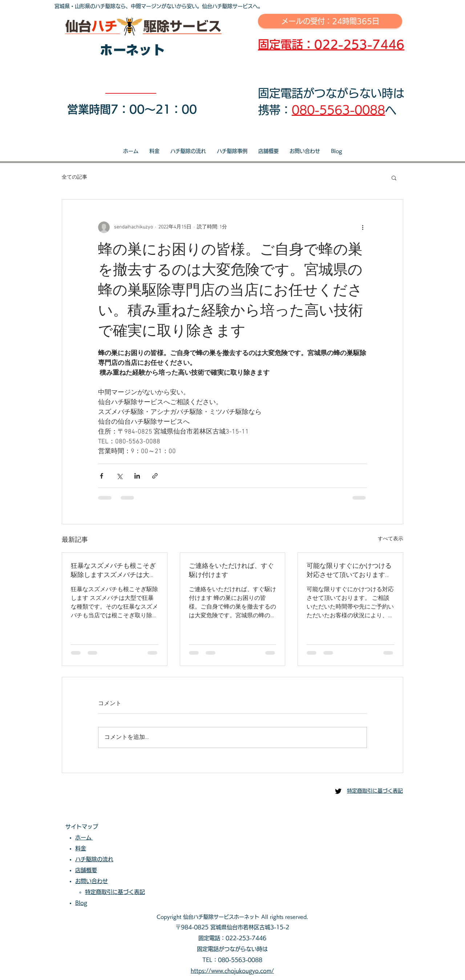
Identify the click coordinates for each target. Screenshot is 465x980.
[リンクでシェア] (155, 476)
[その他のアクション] (363, 227)
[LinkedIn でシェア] (137, 476)
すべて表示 (391, 539)
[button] (394, 178)
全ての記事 (74, 177)
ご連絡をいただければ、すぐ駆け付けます (231, 571)
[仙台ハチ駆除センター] (338, 791)
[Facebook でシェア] (102, 476)
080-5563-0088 (338, 110)
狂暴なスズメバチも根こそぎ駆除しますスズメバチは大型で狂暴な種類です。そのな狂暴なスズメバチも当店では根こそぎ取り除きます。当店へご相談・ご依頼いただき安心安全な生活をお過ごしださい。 (113, 571)
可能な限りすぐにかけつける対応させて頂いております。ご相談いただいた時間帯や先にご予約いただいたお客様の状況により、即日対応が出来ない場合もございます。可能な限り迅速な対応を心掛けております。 (349, 571)
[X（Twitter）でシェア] (119, 476)
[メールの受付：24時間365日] (330, 21)
